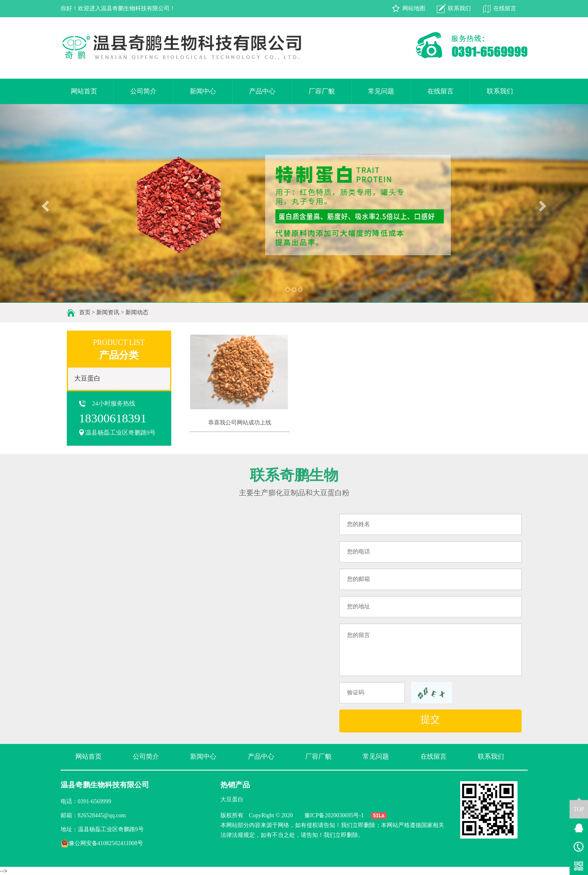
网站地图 (414, 8)
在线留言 (505, 8)
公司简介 (143, 91)
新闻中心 (203, 91)
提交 (430, 719)
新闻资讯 (108, 312)
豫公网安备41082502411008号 (102, 843)
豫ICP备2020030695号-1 (334, 815)
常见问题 (381, 91)
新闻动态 (137, 312)
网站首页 (84, 91)
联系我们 (459, 8)
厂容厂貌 (322, 91)
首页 (85, 312)
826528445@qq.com (102, 815)
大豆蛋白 (87, 378)
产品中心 (262, 91)
